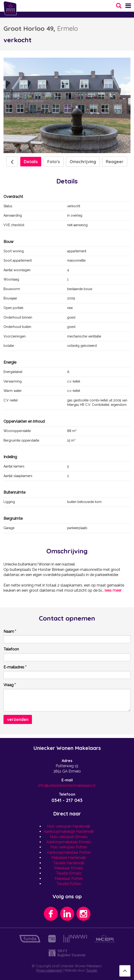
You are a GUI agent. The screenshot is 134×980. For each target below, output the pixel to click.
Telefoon (11, 649)
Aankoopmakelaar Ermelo (69, 842)
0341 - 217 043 (67, 800)
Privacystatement (49, 970)
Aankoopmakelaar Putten (69, 852)
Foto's (54, 162)
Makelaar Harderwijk (69, 858)
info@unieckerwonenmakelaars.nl (67, 785)
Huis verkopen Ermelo (69, 837)
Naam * (10, 631)
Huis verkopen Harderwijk (69, 826)
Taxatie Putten (69, 884)
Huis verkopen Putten (69, 847)
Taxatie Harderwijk (69, 863)
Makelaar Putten (69, 879)
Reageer (115, 162)
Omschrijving (83, 162)
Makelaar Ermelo (69, 868)
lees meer (113, 590)
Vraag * (10, 685)
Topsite (91, 970)
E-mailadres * (15, 667)
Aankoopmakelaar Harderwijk (69, 831)
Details (31, 162)
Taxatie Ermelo (69, 873)
